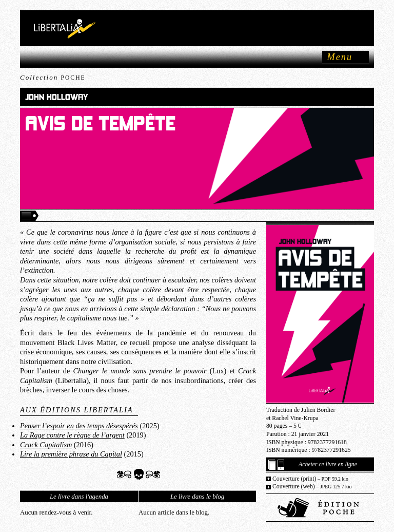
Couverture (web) (312, 487)
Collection (53, 77)
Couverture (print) (310, 479)
